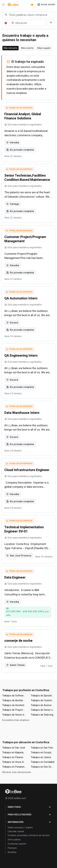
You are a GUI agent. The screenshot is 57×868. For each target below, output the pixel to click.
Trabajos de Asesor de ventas (43, 705)
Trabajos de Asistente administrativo (14, 705)
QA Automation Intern (21, 298)
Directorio (30, 807)
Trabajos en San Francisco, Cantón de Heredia (43, 748)
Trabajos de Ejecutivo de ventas (43, 696)
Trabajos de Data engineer (43, 715)
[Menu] (3, 5)
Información (30, 822)
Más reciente (27, 48)
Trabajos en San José (14, 748)
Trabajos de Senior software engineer (43, 710)
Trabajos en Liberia (41, 757)
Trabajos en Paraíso (13, 757)
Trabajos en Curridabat (43, 762)
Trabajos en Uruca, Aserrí (14, 762)
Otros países (14, 840)
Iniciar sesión (46, 5)
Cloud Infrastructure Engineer (27, 470)
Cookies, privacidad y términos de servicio (29, 835)
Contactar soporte (17, 844)
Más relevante (10, 48)
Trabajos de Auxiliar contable (14, 700)
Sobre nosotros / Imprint (20, 828)
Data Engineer (15, 577)
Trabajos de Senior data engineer (14, 715)
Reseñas (12, 852)
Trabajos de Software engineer (14, 696)
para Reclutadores (30, 815)
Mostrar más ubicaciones (17, 772)
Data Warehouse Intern (22, 413)
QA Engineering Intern (21, 355)
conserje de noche (18, 641)
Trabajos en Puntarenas (14, 767)
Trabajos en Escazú (41, 752)
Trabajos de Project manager (14, 710)
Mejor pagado (44, 48)
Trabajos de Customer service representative (43, 700)
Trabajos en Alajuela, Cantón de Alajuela (14, 752)
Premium (12, 848)
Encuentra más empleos (16, 720)
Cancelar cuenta (16, 831)
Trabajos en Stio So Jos (43, 767)
